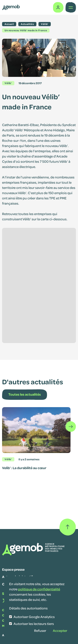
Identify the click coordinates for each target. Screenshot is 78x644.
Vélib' (8, 83)
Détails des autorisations (28, 608)
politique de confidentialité (39, 589)
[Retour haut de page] (68, 527)
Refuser (40, 630)
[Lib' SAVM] (11, 7)
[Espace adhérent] (58, 7)
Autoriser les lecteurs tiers (34, 624)
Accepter (60, 630)
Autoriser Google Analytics (34, 617)
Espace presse (13, 569)
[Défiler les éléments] (71, 427)
